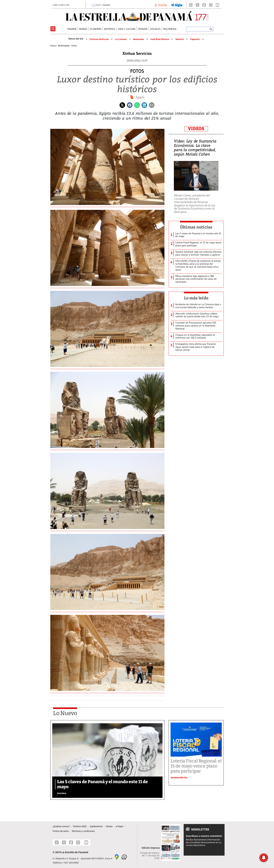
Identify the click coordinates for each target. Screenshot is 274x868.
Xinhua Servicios (137, 53)
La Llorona (121, 39)
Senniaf (180, 39)
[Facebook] (204, 5)
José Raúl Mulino (160, 39)
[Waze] (124, 857)
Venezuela (138, 39)
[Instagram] (211, 5)
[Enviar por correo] (152, 105)
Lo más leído (196, 298)
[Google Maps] (117, 857)
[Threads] (191, 5)
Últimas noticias (196, 227)
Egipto (140, 97)
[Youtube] (217, 5)
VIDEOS (196, 129)
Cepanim (195, 39)
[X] (197, 5)
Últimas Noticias (99, 39)
